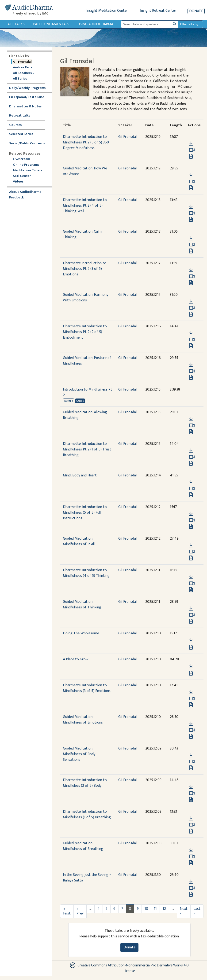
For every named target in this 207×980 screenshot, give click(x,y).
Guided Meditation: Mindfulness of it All (79, 541)
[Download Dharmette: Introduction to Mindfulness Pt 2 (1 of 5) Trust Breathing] (191, 451)
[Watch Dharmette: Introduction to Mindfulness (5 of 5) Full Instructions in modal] (192, 520)
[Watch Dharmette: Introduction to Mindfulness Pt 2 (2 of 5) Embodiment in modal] (192, 340)
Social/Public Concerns (27, 144)
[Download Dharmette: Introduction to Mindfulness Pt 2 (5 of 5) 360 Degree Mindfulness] (191, 144)
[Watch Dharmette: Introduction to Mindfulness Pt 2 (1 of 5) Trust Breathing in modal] (192, 457)
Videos (21, 182)
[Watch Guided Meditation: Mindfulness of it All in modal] (192, 552)
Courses (15, 125)
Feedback (17, 198)
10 (146, 909)
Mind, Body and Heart (80, 475)
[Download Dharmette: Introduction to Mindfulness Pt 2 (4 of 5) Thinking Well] (191, 207)
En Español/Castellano (27, 97)
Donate (196, 11)
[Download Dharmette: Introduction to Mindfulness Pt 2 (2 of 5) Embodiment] (191, 333)
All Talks (16, 24)
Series (80, 401)
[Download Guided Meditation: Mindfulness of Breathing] (191, 850)
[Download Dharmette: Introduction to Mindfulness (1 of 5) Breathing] (191, 819)
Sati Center (22, 176)
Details (69, 401)
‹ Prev (80, 911)
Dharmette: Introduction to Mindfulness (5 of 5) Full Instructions (85, 513)
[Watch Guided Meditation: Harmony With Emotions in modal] (192, 308)
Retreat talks (20, 116)
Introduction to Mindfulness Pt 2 (88, 392)
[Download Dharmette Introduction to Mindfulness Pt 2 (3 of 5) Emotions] (191, 270)
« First (67, 911)
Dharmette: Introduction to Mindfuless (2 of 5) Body (85, 783)
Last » (197, 911)
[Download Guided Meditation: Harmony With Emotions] (191, 302)
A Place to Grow (76, 659)
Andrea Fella (23, 68)
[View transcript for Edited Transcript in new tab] (191, 799)
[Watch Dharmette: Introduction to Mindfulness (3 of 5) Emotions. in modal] (192, 698)
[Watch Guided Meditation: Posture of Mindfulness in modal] (192, 371)
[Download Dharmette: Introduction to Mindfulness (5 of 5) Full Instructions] (191, 514)
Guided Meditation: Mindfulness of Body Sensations (79, 754)
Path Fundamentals (51, 24)
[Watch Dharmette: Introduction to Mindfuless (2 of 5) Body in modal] (192, 793)
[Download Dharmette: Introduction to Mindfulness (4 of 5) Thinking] (191, 577)
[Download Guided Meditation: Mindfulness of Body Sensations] (191, 755)
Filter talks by (189, 24)
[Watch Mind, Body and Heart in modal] (192, 489)
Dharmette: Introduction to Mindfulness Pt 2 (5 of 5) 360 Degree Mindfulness (86, 142)
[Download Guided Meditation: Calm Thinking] (191, 238)
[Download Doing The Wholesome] (191, 640)
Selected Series (24, 134)
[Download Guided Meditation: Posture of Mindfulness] (191, 365)
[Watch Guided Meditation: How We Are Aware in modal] (192, 182)
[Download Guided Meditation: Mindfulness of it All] (191, 545)
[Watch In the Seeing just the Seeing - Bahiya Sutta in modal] (192, 888)
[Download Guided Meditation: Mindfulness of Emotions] (191, 724)
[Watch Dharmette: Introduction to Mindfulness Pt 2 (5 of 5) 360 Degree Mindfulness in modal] (192, 150)
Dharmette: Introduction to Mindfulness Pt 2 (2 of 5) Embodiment (85, 332)
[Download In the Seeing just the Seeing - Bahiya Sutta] (191, 882)
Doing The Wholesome (81, 633)
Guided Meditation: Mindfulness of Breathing (83, 846)
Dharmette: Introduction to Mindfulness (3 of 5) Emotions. (87, 688)
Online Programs (26, 165)
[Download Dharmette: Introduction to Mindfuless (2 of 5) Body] (191, 787)
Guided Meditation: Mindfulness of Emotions (83, 720)
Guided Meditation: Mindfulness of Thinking (82, 605)
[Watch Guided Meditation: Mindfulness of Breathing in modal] (192, 856)
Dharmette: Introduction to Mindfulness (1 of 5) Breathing (87, 814)
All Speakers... (23, 73)
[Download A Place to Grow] (191, 666)
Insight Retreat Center (158, 11)
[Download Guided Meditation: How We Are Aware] (191, 175)
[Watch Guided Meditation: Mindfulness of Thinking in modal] (192, 615)
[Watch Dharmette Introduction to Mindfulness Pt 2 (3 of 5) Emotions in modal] (192, 276)
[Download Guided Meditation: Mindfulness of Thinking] (191, 609)
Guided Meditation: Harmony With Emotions (86, 298)
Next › (184, 911)
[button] (191, 137)
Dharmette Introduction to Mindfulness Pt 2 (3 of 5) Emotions (85, 269)
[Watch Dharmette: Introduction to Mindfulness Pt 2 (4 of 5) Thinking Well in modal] (192, 213)
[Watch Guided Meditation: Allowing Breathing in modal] (192, 425)
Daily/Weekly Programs (30, 88)
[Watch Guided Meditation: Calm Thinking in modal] (192, 245)
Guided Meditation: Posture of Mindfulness (87, 361)
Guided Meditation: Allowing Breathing (85, 415)
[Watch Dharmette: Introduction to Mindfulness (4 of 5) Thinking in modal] (192, 583)
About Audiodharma (25, 192)
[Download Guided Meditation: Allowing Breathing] (191, 419)
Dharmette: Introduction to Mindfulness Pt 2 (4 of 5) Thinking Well (85, 206)
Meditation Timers (28, 170)
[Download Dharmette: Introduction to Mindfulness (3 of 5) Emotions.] (191, 692)
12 (164, 909)
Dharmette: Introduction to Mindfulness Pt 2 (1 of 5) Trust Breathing (87, 449)
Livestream (21, 159)
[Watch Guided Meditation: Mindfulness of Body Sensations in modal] (192, 762)
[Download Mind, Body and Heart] (191, 482)
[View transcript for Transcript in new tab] (191, 156)
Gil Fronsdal (22, 62)
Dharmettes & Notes (25, 107)
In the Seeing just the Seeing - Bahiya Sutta (87, 878)
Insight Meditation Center (107, 11)
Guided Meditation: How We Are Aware (85, 171)
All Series (20, 79)
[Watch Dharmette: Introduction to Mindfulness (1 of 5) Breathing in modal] (192, 825)
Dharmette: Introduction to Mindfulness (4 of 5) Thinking (86, 573)
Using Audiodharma (95, 24)
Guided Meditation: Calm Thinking (82, 234)
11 (155, 909)
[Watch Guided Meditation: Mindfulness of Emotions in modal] (192, 730)
